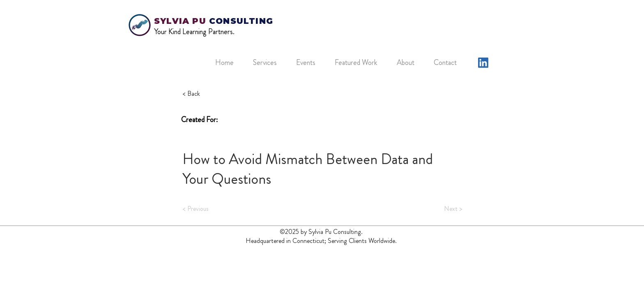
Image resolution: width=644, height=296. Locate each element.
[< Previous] (210, 209)
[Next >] (442, 209)
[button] (268, 62)
